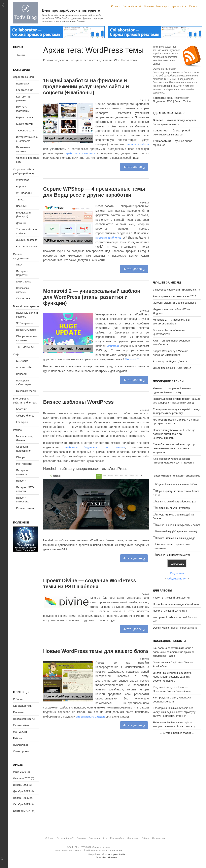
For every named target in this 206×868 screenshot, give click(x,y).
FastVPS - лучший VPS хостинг (172, 598)
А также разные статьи (177, 733)
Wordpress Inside (163, 617)
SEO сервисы (24, 323)
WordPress (23, 180)
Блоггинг (21, 409)
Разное (17, 430)
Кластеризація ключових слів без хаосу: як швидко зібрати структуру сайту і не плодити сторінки (174, 712)
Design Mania (161, 628)
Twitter (187, 101)
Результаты (177, 573)
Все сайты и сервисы (26, 306)
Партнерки (23, 84)
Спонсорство (21, 751)
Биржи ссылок (25, 117)
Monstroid (113, 346)
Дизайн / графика (27, 240)
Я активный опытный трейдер (173, 508)
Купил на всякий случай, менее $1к (176, 502)
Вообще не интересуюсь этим (173, 555)
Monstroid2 (132, 359)
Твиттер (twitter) (26, 347)
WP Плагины (24, 193)
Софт (16, 354)
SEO (19, 265)
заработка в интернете (80, 153)
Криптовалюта (25, 90)
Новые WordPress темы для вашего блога (95, 651)
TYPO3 (20, 200)
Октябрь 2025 (21, 804)
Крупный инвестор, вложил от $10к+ (177, 485)
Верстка (21, 187)
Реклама (149, 6)
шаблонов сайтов (138, 144)
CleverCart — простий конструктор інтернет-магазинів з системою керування (174, 448)
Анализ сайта (24, 367)
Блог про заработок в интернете (71, 10)
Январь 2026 (21, 785)
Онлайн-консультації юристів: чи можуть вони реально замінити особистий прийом (173, 677)
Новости (21, 481)
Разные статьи (25, 508)
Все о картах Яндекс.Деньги (170, 361)
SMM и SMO (24, 282)
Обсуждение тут (177, 579)
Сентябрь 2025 (22, 811)
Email (178, 101)
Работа (193, 6)
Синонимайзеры (26, 391)
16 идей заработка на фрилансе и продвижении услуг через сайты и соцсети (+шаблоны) (86, 86)
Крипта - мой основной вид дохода (176, 538)
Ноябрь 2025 (21, 798)
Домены (21, 223)
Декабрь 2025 (21, 791)
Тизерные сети (25, 131)
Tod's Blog (26, 13)
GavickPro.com (110, 857)
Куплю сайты (179, 6)
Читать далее (132, 167)
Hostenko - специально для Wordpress (176, 604)
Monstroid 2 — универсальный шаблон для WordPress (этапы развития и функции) (92, 297)
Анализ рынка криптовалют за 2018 (175, 296)
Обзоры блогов (25, 416)
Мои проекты (24, 464)
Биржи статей (24, 124)
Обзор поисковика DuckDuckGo (172, 368)
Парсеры (22, 374)
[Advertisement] (177, 214)
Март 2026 (20, 772)
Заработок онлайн (24, 77)
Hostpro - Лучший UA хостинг (170, 611)
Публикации (20, 745)
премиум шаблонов (108, 238)
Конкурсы (22, 422)
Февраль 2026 (22, 778)
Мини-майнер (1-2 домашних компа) (177, 532)
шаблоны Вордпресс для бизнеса (95, 447)
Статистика (23, 298)
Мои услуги (163, 6)
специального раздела (91, 717)
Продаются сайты (24, 719)
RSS (170, 101)
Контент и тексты (26, 246)
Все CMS (22, 206)
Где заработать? (132, 6)
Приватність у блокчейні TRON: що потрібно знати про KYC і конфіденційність (174, 434)
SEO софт (22, 361)
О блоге (116, 6)
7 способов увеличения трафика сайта (176, 290)
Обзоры (21, 457)
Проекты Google (26, 330)
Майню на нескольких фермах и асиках (178, 525)
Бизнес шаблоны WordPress (78, 402)
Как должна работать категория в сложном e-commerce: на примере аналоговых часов (174, 652)
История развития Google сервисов (174, 303)
